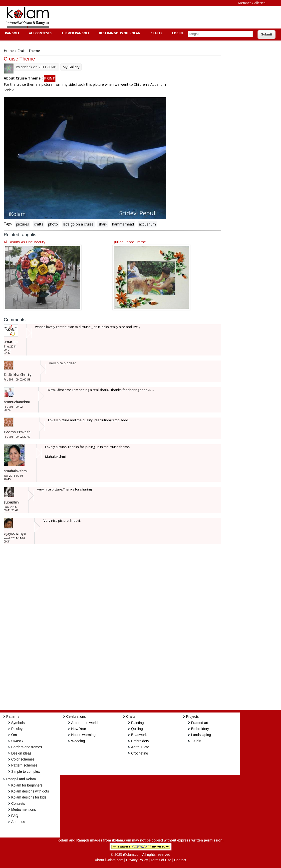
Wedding (78, 741)
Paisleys (18, 729)
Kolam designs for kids (29, 797)
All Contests (40, 33)
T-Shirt (196, 741)
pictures (23, 224)
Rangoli (11, 33)
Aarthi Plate (140, 747)
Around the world (84, 723)
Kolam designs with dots (30, 791)
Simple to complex (25, 771)
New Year (79, 729)
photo (53, 224)
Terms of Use (161, 860)
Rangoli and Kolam (21, 779)
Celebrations (76, 716)
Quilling (137, 729)
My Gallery (71, 67)
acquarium (147, 224)
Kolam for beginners (27, 785)
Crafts (156, 33)
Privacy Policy (137, 860)
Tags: (8, 224)
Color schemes (23, 759)
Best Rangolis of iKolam (119, 33)
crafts (39, 224)
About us (18, 822)
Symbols (18, 723)
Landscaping (201, 735)
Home (9, 51)
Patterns (13, 716)
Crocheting (140, 753)
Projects (192, 716)
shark (103, 224)
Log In (177, 33)
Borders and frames (27, 747)
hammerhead (123, 224)
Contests (18, 803)
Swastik (17, 741)
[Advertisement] (146, 17)
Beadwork (139, 735)
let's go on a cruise (78, 224)
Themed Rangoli (75, 33)
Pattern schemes (24, 765)
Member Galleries (252, 3)
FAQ (15, 816)
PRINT (50, 78)
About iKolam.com (109, 860)
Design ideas (21, 753)
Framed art (200, 723)
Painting (138, 723)
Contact (180, 860)
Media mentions (24, 809)
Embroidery (140, 741)
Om (14, 735)
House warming (83, 735)
